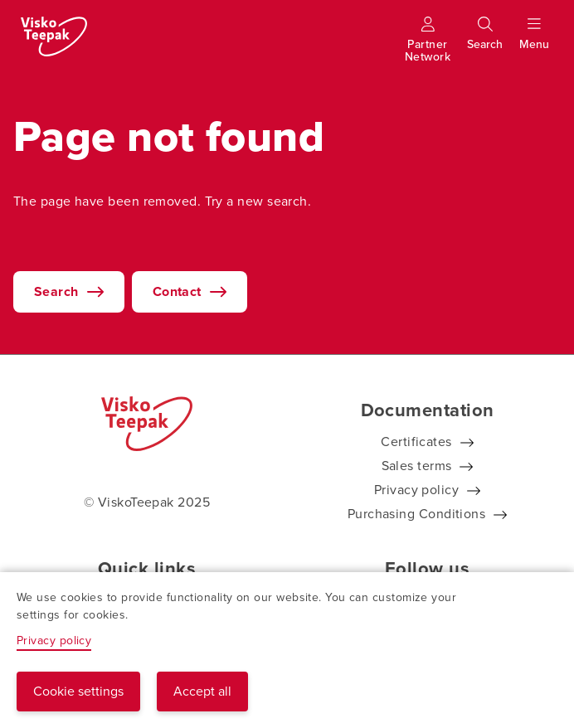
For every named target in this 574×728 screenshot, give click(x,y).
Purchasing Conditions (416, 514)
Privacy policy (416, 490)
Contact (177, 291)
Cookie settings (78, 691)
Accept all (202, 691)
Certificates (416, 442)
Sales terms (417, 466)
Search (56, 291)
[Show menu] (534, 41)
